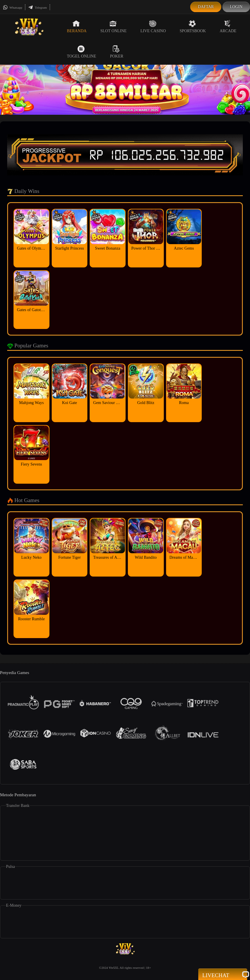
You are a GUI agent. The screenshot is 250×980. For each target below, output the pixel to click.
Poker (117, 52)
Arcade (228, 26)
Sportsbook (193, 26)
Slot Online (113, 26)
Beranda (77, 26)
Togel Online (82, 52)
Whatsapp (12, 7)
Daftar (206, 7)
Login (236, 7)
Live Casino (153, 26)
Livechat (223, 975)
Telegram (37, 7)
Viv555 (113, 968)
